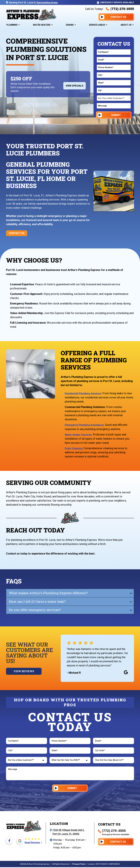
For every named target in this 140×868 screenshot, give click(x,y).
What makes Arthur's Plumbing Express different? (48, 593)
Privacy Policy (79, 865)
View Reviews (24, 671)
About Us (126, 25)
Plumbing (12, 25)
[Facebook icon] (9, 842)
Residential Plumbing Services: (84, 393)
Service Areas (97, 25)
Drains (70, 25)
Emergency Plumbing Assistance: (86, 425)
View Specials (75, 86)
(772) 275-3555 (120, 9)
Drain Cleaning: (74, 448)
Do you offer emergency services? (35, 610)
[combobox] (114, 98)
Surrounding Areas (47, 3)
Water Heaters (42, 25)
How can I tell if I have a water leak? (37, 601)
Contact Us (17, 233)
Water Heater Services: (79, 434)
